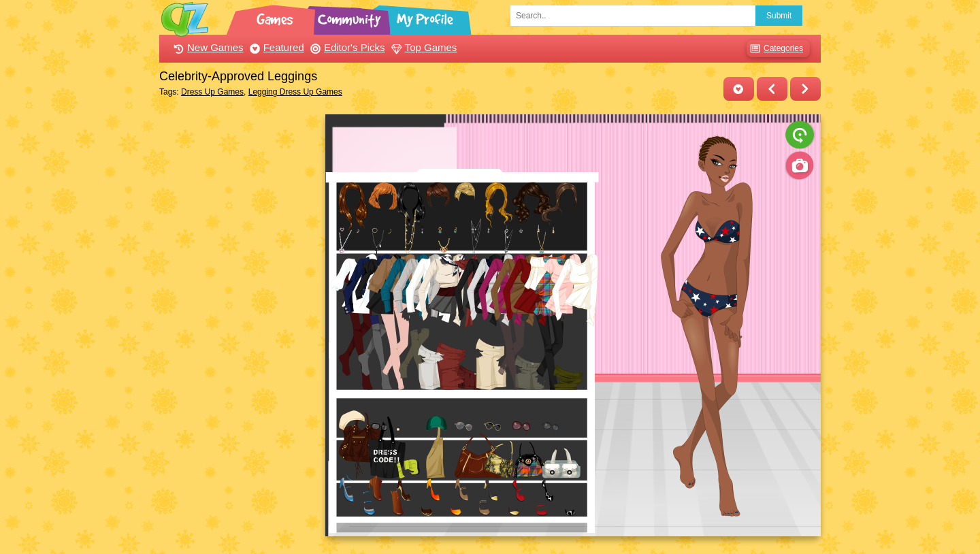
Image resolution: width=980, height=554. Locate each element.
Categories (775, 49)
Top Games (423, 47)
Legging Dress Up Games (295, 92)
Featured (275, 47)
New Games (207, 47)
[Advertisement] (239, 319)
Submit (779, 16)
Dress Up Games (212, 92)
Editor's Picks (346, 47)
